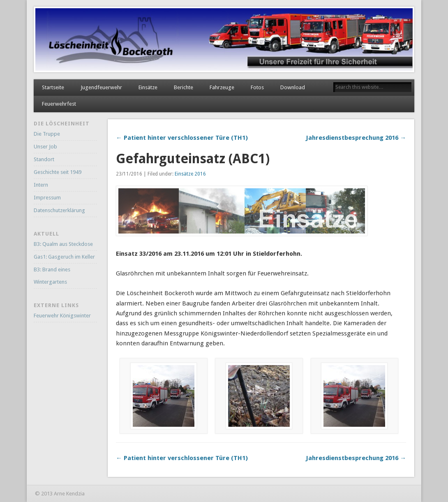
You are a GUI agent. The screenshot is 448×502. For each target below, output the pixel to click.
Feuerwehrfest (59, 104)
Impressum (47, 198)
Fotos (257, 87)
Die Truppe (47, 134)
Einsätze (148, 87)
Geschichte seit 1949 (58, 172)
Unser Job (45, 147)
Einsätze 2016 (190, 174)
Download (293, 87)
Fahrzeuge (222, 87)
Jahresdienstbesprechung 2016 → (356, 138)
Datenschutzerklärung (59, 210)
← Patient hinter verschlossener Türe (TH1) (182, 138)
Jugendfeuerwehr (101, 87)
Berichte (184, 87)
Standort (44, 159)
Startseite (53, 87)
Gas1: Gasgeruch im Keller (64, 257)
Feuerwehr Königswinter (62, 316)
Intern (41, 185)
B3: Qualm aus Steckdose (63, 244)
